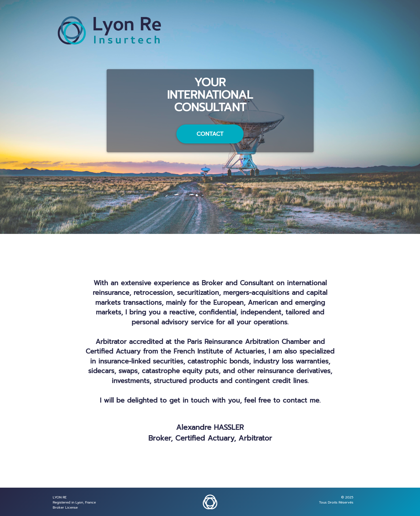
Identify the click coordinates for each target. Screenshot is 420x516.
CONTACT (210, 134)
